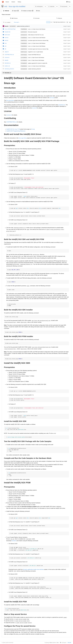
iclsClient (14, 541)
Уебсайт (69, 643)
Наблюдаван (39, 6)
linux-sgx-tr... (17, 22)
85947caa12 (24, 52)
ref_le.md (34, 108)
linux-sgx (52, 98)
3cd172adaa (24, 55)
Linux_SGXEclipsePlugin (10, 29)
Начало (7, 2)
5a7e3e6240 (13, 26)
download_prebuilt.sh (9, 69)
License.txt (7, 57)
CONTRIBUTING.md (9, 55)
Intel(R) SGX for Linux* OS (13, 129)
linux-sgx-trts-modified (17, 6)
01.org (33, 129)
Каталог (13, 2)
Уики (38, 11)
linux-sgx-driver (10, 100)
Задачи (15, 11)
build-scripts (7, 35)
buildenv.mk (7, 66)
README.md (8, 63)
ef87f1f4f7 (24, 32)
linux (6, 43)
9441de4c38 (24, 35)
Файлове (6, 11)
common (7, 38)
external (6, 40)
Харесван (51, 6)
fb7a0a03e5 (24, 63)
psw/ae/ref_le (62, 105)
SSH (51, 22)
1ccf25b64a (24, 58)
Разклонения (64, 6)
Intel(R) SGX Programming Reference (16, 131)
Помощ (19, 2)
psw (5, 46)
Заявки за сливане (27, 11)
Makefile (6, 60)
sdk (5, 49)
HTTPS (48, 22)
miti (6, 6)
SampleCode (7, 32)
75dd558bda (24, 29)
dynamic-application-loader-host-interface (33, 569)
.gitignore (7, 52)
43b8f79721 (24, 41)
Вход (68, 2)
